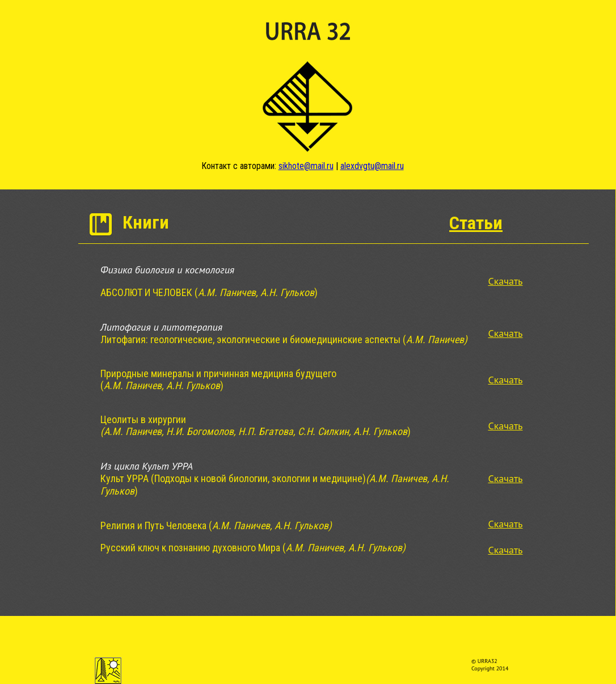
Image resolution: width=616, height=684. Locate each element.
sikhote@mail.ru (306, 166)
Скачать (505, 281)
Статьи (476, 223)
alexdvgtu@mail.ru (372, 166)
